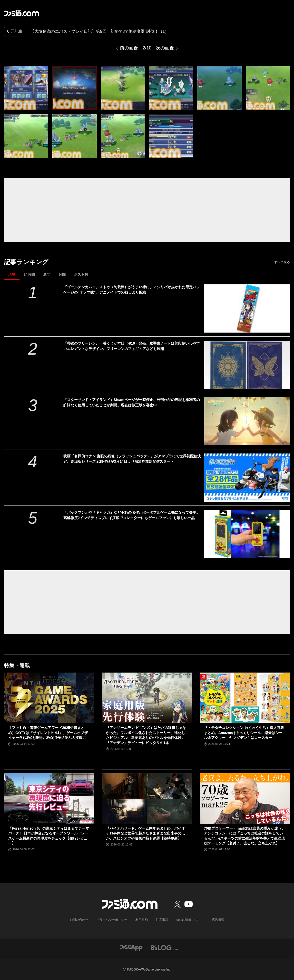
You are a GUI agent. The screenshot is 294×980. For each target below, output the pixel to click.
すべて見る (282, 262)
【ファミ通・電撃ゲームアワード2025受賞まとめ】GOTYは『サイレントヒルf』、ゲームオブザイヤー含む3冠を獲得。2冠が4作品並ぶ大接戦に (48, 733)
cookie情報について (190, 920)
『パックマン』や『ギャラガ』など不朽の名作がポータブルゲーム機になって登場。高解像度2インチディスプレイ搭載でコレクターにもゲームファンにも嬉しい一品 (132, 515)
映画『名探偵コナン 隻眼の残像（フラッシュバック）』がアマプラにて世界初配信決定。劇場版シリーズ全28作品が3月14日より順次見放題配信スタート (132, 459)
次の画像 (165, 48)
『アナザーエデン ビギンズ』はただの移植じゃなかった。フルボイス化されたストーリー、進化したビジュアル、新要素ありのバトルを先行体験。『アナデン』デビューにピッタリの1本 (146, 735)
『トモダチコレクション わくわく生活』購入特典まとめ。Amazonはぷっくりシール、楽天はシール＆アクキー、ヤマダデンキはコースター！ (244, 733)
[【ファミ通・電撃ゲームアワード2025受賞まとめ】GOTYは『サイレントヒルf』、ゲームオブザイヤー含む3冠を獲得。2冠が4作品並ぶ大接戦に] (49, 698)
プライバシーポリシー (112, 920)
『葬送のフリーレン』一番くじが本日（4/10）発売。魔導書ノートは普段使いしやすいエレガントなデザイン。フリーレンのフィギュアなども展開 (131, 346)
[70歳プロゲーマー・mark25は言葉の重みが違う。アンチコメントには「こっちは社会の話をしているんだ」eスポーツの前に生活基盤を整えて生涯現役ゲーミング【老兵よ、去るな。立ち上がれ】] (245, 799)
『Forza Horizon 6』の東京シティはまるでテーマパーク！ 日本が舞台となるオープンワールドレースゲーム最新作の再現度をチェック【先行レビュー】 (49, 836)
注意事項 (162, 920)
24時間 (29, 274)
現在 (12, 274)
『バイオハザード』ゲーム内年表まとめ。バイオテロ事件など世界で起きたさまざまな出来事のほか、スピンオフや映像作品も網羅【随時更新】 (145, 833)
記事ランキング (26, 262)
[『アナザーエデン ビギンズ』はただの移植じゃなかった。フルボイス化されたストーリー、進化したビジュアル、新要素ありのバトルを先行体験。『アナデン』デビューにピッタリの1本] (147, 698)
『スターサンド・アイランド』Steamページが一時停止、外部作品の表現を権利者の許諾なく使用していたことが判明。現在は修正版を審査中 (132, 402)
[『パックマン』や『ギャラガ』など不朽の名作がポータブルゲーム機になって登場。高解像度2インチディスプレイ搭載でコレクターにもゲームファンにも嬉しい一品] (247, 534)
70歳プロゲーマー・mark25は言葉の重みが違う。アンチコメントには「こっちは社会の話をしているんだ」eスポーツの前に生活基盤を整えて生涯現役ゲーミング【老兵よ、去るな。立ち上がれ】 (245, 836)
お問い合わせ (79, 920)
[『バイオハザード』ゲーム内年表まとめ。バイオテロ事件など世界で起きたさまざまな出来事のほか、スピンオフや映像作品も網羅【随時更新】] (147, 799)
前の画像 (129, 48)
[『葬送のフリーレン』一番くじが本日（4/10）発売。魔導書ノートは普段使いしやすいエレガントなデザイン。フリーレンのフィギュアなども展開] (247, 365)
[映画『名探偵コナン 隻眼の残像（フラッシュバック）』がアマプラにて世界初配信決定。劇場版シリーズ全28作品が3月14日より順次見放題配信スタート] (247, 478)
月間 (62, 274)
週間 (47, 274)
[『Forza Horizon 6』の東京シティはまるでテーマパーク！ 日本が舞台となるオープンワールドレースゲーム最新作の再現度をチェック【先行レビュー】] (49, 799)
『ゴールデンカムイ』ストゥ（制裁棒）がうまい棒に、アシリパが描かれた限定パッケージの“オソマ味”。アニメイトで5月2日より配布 (132, 290)
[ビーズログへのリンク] (164, 948)
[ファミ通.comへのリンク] (22, 13)
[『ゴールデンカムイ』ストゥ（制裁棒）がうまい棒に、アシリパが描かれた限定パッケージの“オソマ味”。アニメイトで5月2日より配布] (247, 308)
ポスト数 (81, 274)
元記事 (14, 32)
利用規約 (142, 920)
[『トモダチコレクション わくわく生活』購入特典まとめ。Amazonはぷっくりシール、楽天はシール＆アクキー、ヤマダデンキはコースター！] (245, 698)
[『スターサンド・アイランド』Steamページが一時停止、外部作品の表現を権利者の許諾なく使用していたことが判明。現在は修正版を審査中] (247, 421)
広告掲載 (218, 920)
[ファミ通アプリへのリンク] (131, 948)
